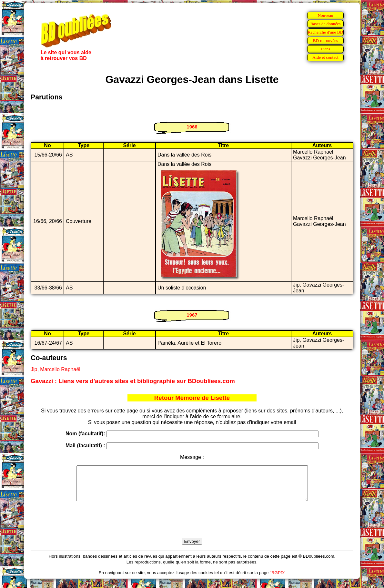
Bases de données (325, 24)
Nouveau (325, 15)
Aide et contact (325, 57)
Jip (34, 369)
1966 (192, 127)
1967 (192, 315)
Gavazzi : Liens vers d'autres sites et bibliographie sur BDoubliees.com (133, 381)
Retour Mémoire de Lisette (192, 398)
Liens (326, 49)
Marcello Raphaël (60, 369)
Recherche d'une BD (326, 32)
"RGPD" (278, 579)
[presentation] (192, 527)
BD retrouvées (325, 41)
